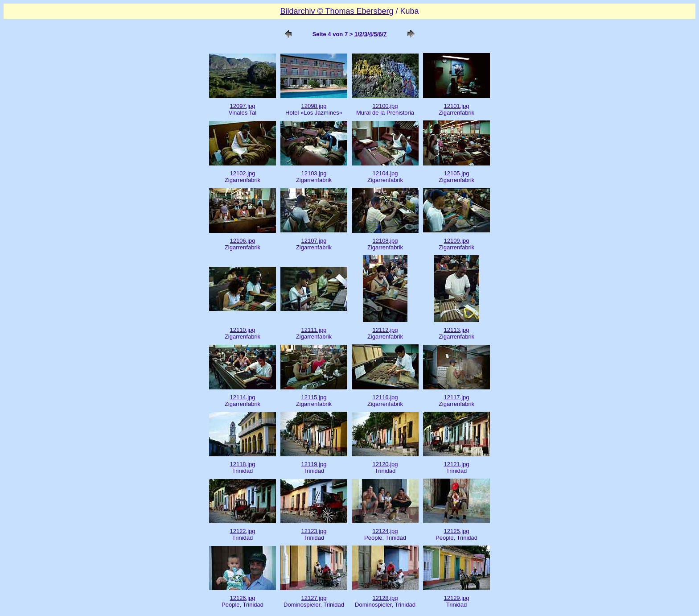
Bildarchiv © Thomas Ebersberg (337, 11)
